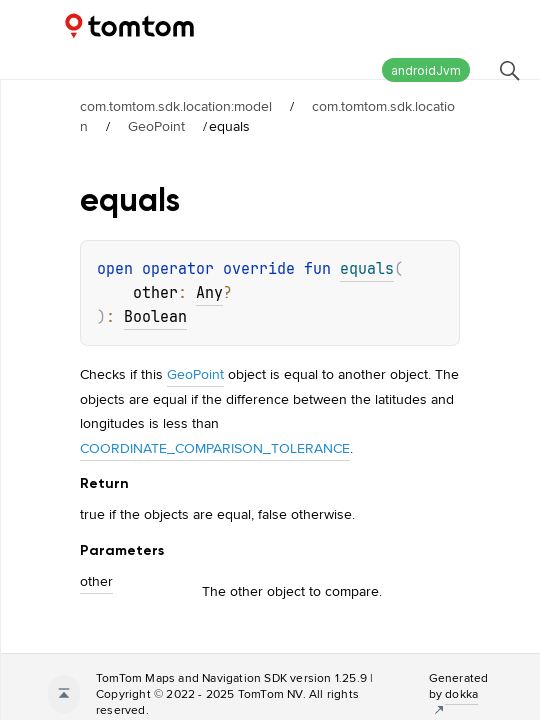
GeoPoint (156, 126)
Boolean (155, 317)
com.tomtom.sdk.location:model (176, 106)
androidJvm (426, 70)
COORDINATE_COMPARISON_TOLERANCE (215, 448)
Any (209, 293)
